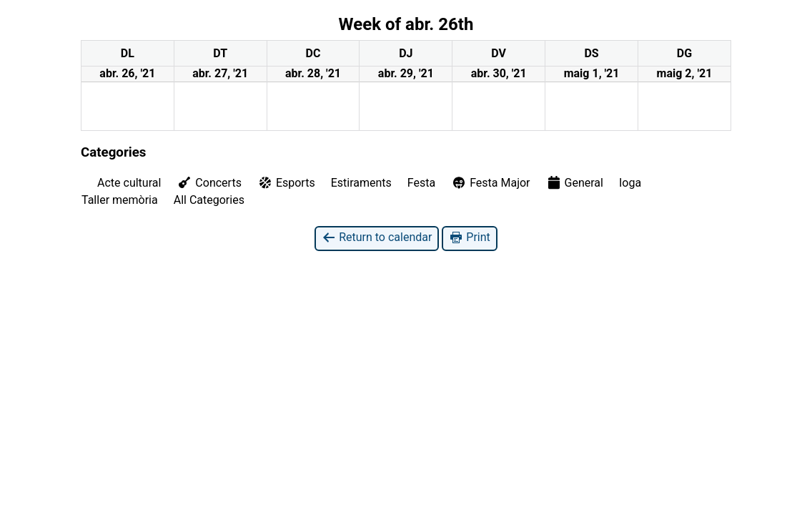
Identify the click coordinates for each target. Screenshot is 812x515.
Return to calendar (377, 238)
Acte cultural (129, 183)
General (575, 182)
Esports (286, 183)
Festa (421, 183)
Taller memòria (120, 200)
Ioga (630, 183)
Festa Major (490, 183)
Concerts (209, 182)
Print (469, 238)
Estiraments (361, 183)
